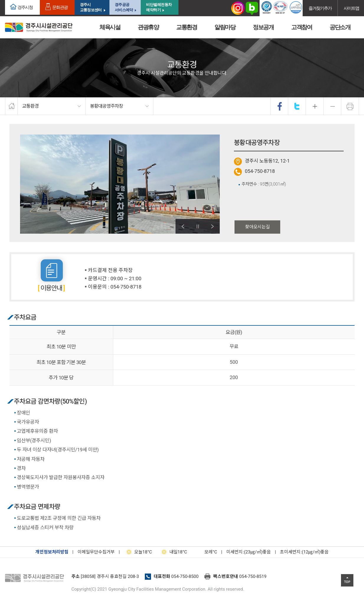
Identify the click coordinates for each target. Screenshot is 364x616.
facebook (280, 106)
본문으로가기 (13, 0)
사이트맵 (351, 8)
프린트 (350, 106)
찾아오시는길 (258, 227)
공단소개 (340, 27)
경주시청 (25, 7)
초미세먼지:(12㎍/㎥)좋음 (304, 552)
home (11, 106)
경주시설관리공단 (36, 578)
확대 (315, 106)
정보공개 (263, 27)
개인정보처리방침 (52, 552)
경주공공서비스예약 (124, 7)
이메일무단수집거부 (96, 552)
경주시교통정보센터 (91, 7)
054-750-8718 (260, 171)
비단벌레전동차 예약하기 (159, 7)
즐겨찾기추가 (320, 8)
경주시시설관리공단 (39, 27)
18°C (138, 552)
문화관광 (60, 7)
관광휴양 (148, 27)
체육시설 (110, 27)
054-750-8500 (185, 576)
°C (206, 552)
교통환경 (186, 27)
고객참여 (301, 27)
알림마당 (225, 27)
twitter (297, 106)
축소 (332, 106)
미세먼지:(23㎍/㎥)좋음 (249, 552)
